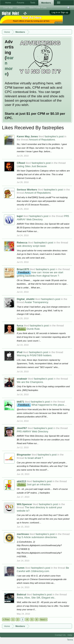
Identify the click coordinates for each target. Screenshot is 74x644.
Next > (43, 619)
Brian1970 (23, 269)
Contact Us (60, 635)
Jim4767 (22, 428)
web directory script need (31, 246)
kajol (20, 216)
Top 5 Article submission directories (37, 537)
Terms (70, 640)
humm (21, 568)
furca (20, 326)
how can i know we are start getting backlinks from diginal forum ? (40, 274)
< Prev (6, 619)
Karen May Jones (27, 136)
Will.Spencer (24, 504)
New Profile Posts (38, 8)
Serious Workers (27, 190)
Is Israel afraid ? (34, 458)
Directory (21, 8)
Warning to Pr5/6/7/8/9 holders (34, 355)
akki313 (21, 481)
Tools (33, 3)
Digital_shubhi (26, 299)
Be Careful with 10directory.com (43, 569)
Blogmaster (24, 455)
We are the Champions (30, 382)
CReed (21, 163)
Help (70, 635)
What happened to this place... (41, 405)
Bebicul (21, 594)
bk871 (20, 402)
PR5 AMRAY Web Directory (32, 431)
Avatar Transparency (36, 302)
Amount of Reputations (42, 140)
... (52, 8)
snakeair (22, 379)
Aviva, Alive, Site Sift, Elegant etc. (36, 598)
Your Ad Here (59, 23)
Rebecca (22, 243)
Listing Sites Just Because (32, 166)
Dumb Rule (28, 329)
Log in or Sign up (60, 12)
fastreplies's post (54, 136)
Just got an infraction (34, 484)
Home (8, 3)
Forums (20, 3)
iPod (20, 352)
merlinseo (23, 534)
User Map (8, 8)
